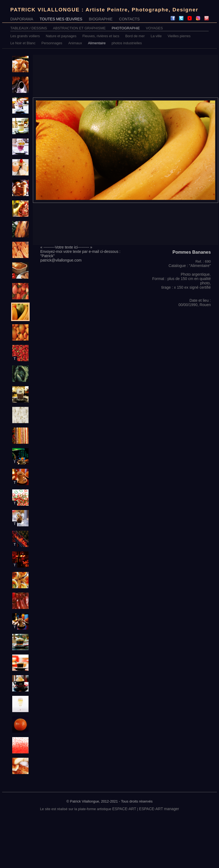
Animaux (75, 43)
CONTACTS (129, 19)
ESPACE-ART (124, 809)
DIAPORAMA (22, 19)
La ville (156, 36)
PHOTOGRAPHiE (126, 28)
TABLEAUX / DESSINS (29, 28)
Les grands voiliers (25, 36)
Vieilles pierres (179, 36)
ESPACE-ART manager (159, 809)
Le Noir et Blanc (23, 43)
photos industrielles (127, 43)
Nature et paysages (61, 36)
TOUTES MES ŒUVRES (61, 19)
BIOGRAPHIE (101, 19)
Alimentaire (97, 43)
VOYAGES (154, 28)
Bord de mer (135, 36)
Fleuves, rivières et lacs (101, 36)
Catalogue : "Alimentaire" (190, 266)
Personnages (52, 43)
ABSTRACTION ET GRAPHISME (79, 28)
